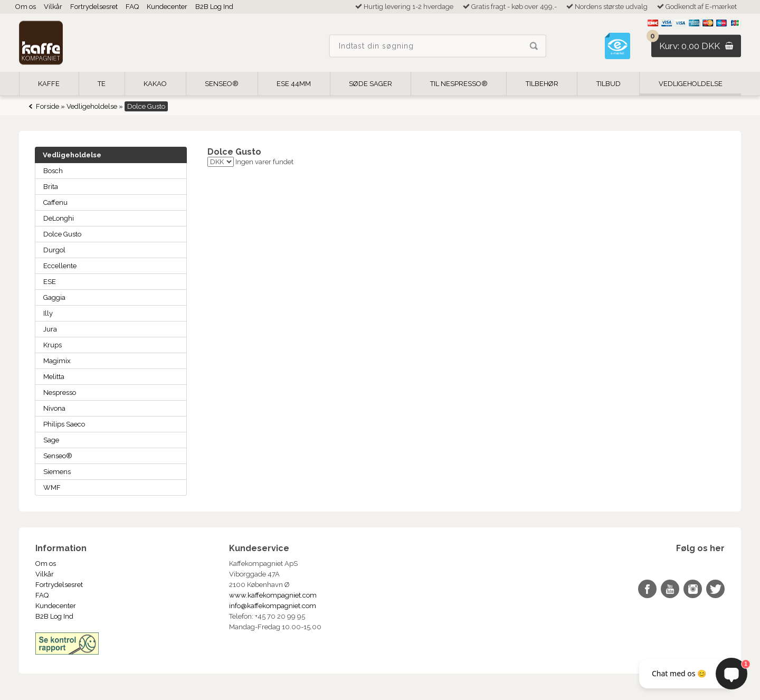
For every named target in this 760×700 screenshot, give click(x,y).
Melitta (54, 377)
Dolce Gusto (62, 234)
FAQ (132, 7)
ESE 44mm (294, 84)
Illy (48, 313)
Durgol (54, 250)
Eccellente (60, 266)
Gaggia (54, 297)
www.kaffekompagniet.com (273, 595)
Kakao (155, 84)
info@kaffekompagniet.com (273, 606)
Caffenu (55, 202)
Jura (50, 329)
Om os (26, 7)
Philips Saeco (64, 424)
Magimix (57, 361)
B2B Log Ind (214, 7)
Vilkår (53, 7)
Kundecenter (167, 7)
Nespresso (60, 392)
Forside (47, 106)
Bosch (53, 171)
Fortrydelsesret (94, 7)
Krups (53, 345)
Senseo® (58, 456)
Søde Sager (370, 84)
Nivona (54, 408)
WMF (52, 488)
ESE (50, 282)
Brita (51, 187)
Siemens (57, 472)
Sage (51, 440)
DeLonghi (59, 218)
